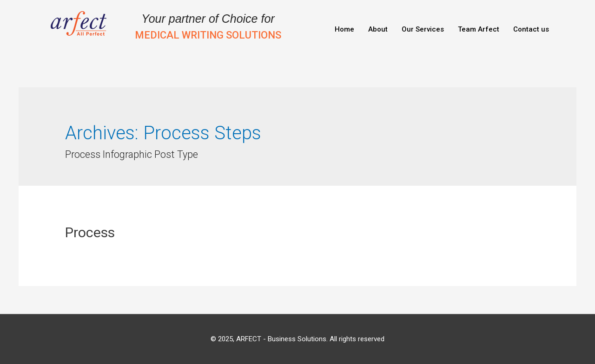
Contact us (531, 29)
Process (90, 232)
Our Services (423, 29)
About (378, 29)
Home (344, 29)
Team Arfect (479, 29)
